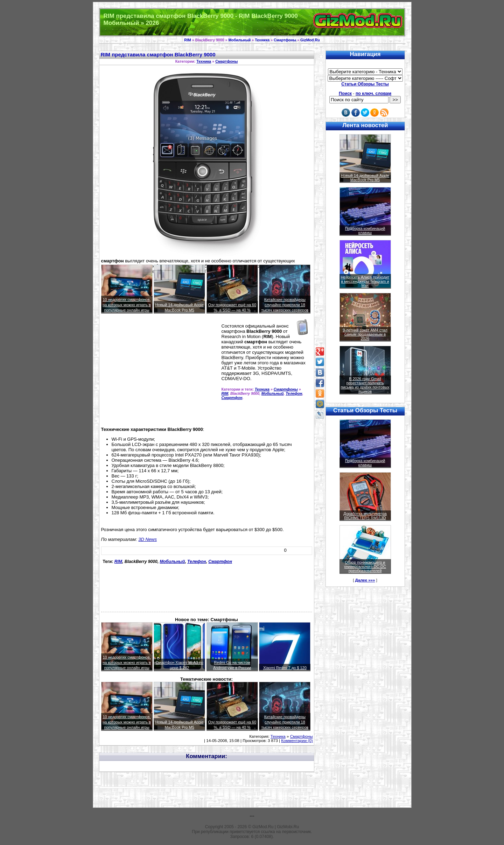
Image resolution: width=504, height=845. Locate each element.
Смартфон (232, 398)
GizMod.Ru (310, 40)
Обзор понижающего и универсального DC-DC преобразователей (365, 566)
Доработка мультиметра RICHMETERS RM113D (365, 516)
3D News (148, 539)
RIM (188, 40)
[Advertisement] (160, 373)
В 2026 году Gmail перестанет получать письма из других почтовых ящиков (365, 385)
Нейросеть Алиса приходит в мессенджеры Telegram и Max (365, 281)
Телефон (294, 393)
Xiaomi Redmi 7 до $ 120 (285, 668)
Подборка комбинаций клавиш (365, 231)
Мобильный (239, 40)
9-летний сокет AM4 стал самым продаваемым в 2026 (365, 334)
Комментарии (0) (297, 741)
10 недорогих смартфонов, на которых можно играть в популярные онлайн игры (127, 305)
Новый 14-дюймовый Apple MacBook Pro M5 (365, 178)
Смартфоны (285, 40)
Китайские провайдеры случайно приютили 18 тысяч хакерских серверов (285, 305)
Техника (262, 40)
